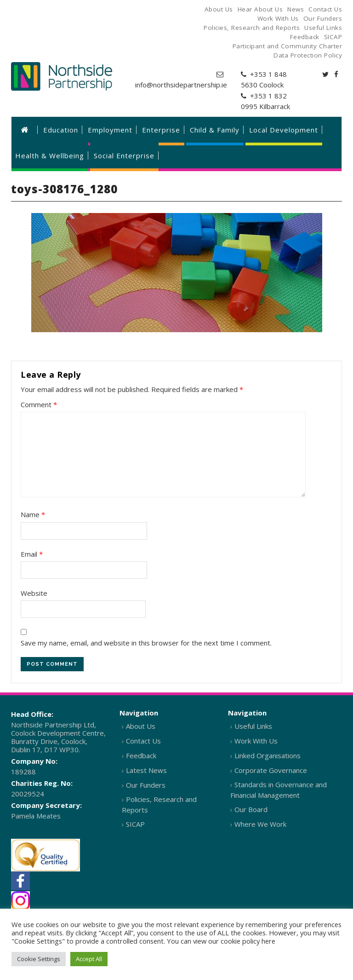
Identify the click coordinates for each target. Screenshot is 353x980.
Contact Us (143, 741)
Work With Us (256, 741)
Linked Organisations (268, 755)
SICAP (135, 824)
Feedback (141, 755)
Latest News (146, 770)
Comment (39, 404)
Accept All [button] (89, 959)
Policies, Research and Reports (159, 804)
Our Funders (146, 785)
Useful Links (253, 726)
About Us (141, 726)
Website (34, 593)
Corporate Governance (271, 770)
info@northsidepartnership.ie (181, 85)
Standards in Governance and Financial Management (279, 790)
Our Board (251, 809)
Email (32, 554)
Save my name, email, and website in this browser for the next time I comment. (146, 643)
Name (33, 514)
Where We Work (260, 824)
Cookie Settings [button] (39, 959)
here (268, 941)
